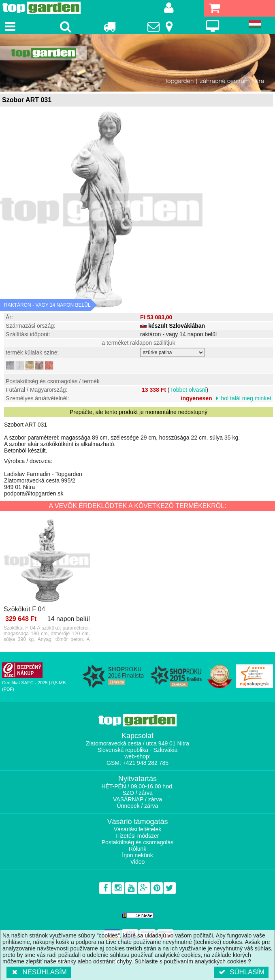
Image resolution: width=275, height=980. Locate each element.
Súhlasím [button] (241, 972)
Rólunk (138, 849)
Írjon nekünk (137, 855)
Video (138, 862)
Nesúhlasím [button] (39, 972)
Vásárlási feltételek (138, 829)
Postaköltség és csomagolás (137, 842)
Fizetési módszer (138, 836)
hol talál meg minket (246, 398)
